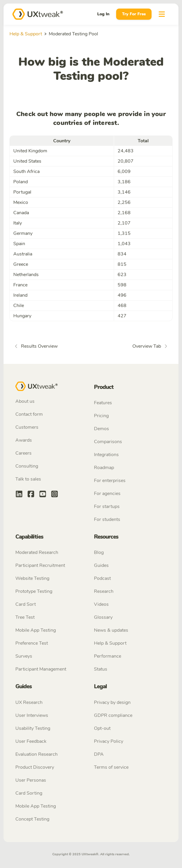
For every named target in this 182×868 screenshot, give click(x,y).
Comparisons (108, 442)
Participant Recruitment (40, 565)
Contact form (29, 414)
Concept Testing (32, 819)
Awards (24, 440)
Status (101, 669)
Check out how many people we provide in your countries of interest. (91, 118)
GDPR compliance (113, 715)
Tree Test (25, 617)
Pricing (101, 416)
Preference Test (32, 643)
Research (104, 591)
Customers (27, 427)
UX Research (29, 702)
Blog (99, 552)
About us (25, 401)
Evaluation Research (36, 754)
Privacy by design (112, 702)
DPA (99, 754)
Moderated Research (37, 552)
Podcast (102, 578)
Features (103, 403)
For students (107, 519)
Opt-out (102, 728)
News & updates (111, 630)
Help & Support (26, 34)
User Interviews (32, 715)
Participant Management (41, 669)
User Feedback (31, 741)
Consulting (27, 466)
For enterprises (110, 481)
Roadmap (104, 468)
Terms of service (111, 767)
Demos (101, 429)
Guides (101, 565)
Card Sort (26, 604)
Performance (108, 656)
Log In (103, 14)
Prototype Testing (34, 591)
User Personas (31, 780)
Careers (23, 453)
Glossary (103, 617)
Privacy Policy (109, 741)
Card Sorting (29, 793)
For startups (107, 506)
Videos (101, 604)
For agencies (107, 494)
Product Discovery (35, 767)
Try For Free (134, 14)
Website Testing (32, 578)
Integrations (106, 455)
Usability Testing (33, 728)
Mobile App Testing (36, 630)
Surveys (24, 656)
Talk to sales (28, 479)
